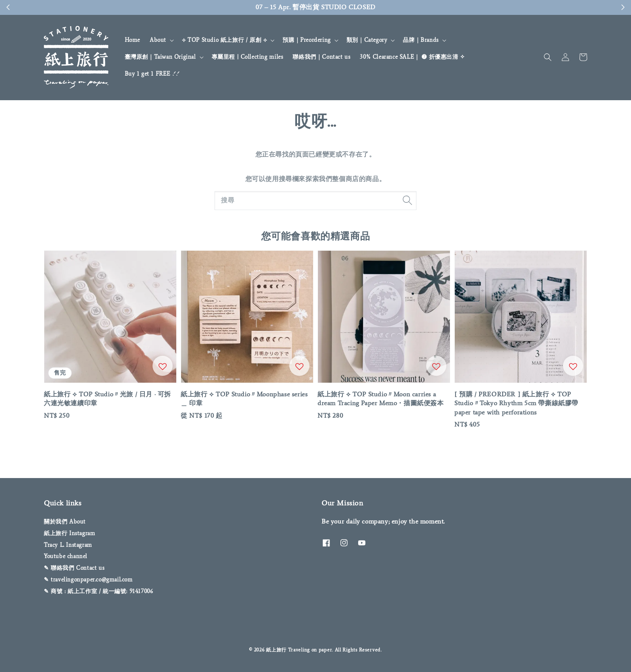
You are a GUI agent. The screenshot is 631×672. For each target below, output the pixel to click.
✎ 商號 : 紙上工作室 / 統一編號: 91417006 (98, 591)
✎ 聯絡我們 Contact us (74, 568)
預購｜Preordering (306, 40)
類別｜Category (367, 40)
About (158, 40)
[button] (548, 57)
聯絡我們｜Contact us (321, 57)
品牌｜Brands (421, 40)
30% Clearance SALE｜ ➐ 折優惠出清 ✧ (412, 57)
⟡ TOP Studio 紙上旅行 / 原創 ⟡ (224, 40)
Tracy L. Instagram (68, 545)
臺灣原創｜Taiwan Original (160, 57)
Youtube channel (66, 556)
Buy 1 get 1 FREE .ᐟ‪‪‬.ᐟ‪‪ (153, 74)
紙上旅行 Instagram (69, 533)
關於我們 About (65, 522)
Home (132, 40)
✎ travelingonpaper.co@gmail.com (88, 580)
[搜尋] (407, 200)
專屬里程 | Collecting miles (247, 57)
